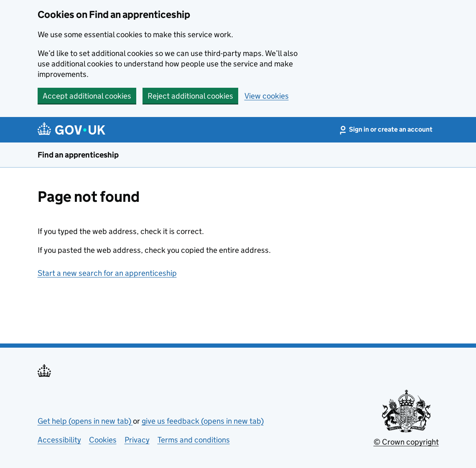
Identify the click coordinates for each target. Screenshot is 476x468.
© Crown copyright (406, 442)
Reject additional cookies (190, 96)
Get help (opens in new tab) (85, 421)
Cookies (103, 440)
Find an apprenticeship (78, 155)
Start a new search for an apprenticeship (107, 273)
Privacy (137, 440)
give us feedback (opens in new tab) (203, 421)
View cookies (267, 96)
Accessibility (59, 440)
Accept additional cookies (87, 96)
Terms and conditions (194, 440)
